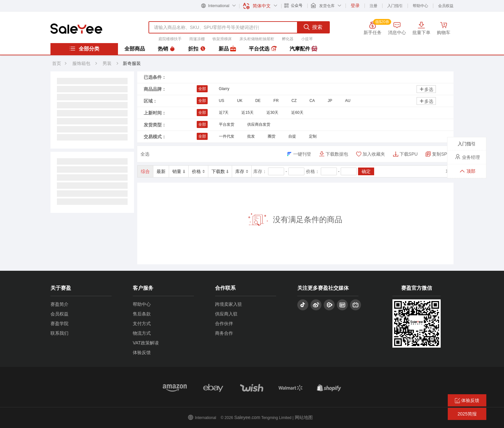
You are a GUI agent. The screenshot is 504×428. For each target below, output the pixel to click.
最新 (161, 171)
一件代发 (227, 136)
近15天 (247, 113)
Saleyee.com (247, 417)
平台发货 (227, 124)
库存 (242, 171)
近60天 (297, 113)
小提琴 (307, 39)
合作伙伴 (224, 323)
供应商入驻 (226, 314)
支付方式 (142, 323)
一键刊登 (302, 154)
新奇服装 (132, 63)
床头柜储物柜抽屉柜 (257, 39)
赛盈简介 (59, 304)
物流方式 (142, 333)
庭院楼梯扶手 (170, 39)
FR (276, 101)
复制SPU (441, 154)
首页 (57, 63)
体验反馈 (142, 352)
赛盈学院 (59, 323)
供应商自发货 (259, 124)
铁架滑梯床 (222, 39)
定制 (313, 136)
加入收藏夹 (374, 154)
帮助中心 (420, 6)
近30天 (272, 113)
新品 (227, 49)
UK (240, 101)
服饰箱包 (81, 63)
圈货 (272, 136)
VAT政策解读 (146, 343)
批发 (251, 136)
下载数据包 (337, 154)
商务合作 (224, 333)
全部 (202, 89)
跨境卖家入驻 (229, 304)
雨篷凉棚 (197, 39)
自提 (292, 136)
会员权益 (446, 6)
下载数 (220, 171)
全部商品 (135, 49)
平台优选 (263, 49)
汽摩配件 (303, 49)
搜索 (313, 27)
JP (330, 101)
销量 (179, 171)
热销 (166, 49)
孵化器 (288, 39)
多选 (426, 89)
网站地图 (304, 417)
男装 (108, 63)
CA (312, 101)
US (222, 101)
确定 (366, 171)
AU (348, 101)
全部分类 (84, 49)
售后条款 (142, 314)
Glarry (224, 89)
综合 (145, 171)
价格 (198, 171)
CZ (294, 101)
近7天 (224, 113)
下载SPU (409, 154)
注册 (373, 6)
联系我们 (59, 333)
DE (258, 101)
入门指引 (395, 6)
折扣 (197, 49)
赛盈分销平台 (76, 29)
